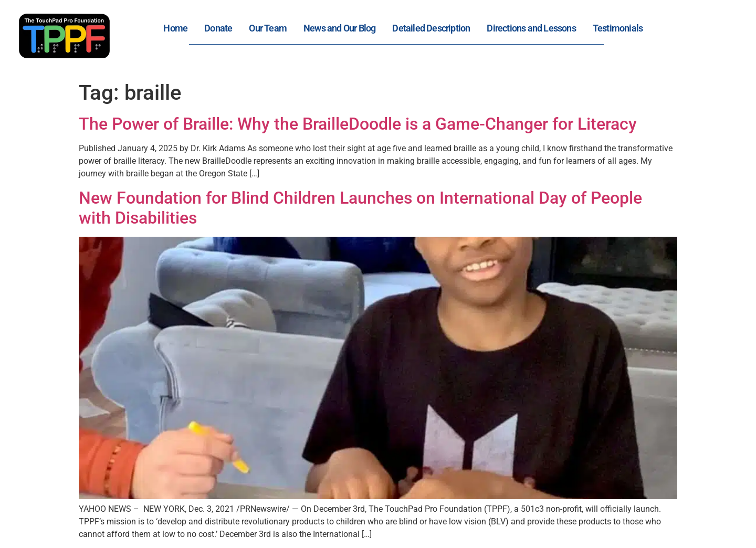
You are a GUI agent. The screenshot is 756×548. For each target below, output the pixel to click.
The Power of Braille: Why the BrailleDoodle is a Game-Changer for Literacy (358, 124)
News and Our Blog (339, 28)
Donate (218, 28)
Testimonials (618, 28)
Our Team (268, 28)
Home (175, 28)
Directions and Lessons (531, 28)
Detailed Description (431, 28)
